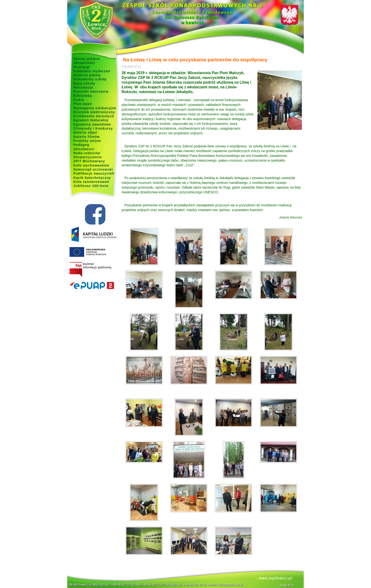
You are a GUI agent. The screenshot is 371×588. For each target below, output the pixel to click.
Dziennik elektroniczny (94, 112)
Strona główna (87, 59)
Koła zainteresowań (91, 182)
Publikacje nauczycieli (94, 173)
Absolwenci (84, 149)
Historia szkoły (87, 75)
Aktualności (84, 63)
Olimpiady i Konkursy (93, 128)
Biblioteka (83, 96)
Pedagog (81, 145)
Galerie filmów (87, 137)
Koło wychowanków (91, 165)
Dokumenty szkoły (90, 79)
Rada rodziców (87, 153)
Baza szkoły (84, 83)
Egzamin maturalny (91, 120)
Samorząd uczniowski (93, 169)
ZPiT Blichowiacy (89, 161)
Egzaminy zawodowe (92, 124)
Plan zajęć (83, 104)
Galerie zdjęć (85, 132)
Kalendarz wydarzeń (92, 71)
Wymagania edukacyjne (95, 108)
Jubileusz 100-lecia (91, 186)
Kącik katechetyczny (92, 178)
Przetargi (82, 67)
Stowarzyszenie (88, 157)
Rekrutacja (83, 87)
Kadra (79, 100)
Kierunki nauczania (91, 91)
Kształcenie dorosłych (94, 116)
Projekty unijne (87, 141)
